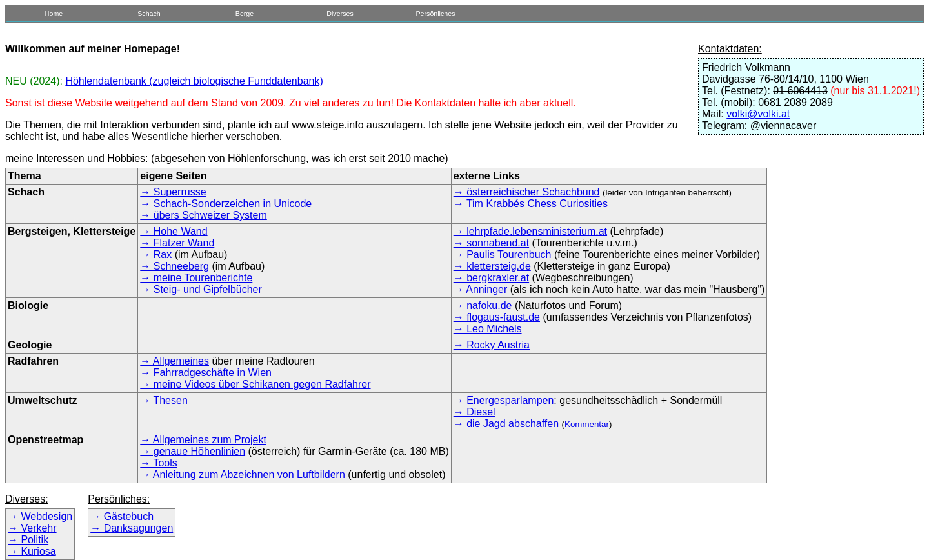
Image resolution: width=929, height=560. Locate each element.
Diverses (340, 14)
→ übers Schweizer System (204, 215)
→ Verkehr (32, 528)
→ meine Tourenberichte (196, 278)
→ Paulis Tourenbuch (503, 255)
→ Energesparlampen (504, 400)
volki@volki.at (758, 114)
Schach (149, 14)
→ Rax (156, 255)
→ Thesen (164, 400)
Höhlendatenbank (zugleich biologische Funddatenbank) (194, 81)
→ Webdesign (40, 516)
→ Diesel (474, 412)
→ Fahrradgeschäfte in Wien (206, 373)
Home (54, 14)
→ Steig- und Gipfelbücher (201, 289)
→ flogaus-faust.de (497, 317)
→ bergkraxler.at (491, 278)
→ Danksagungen (132, 528)
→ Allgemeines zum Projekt (203, 440)
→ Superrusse (173, 192)
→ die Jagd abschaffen (506, 424)
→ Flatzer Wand (177, 243)
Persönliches (435, 14)
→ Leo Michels (488, 329)
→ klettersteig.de (492, 266)
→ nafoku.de (483, 305)
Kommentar (587, 424)
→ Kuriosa (32, 551)
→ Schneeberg (175, 266)
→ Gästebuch (122, 516)
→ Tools (159, 463)
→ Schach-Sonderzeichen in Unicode (226, 204)
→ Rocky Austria (492, 345)
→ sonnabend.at (491, 243)
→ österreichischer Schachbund (527, 192)
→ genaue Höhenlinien (193, 451)
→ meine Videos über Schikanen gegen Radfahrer (255, 384)
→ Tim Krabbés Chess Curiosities (531, 204)
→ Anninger (481, 289)
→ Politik (28, 540)
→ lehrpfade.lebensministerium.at (530, 231)
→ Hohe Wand (174, 231)
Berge (245, 14)
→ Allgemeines (175, 361)
